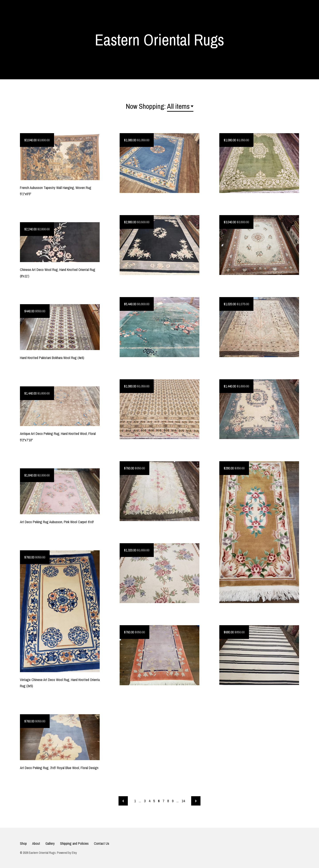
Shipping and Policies (74, 843)
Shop (23, 843)
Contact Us (102, 843)
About (36, 843)
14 (183, 801)
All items (178, 106)
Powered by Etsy (67, 853)
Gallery (50, 843)
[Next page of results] (196, 801)
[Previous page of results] (123, 801)
